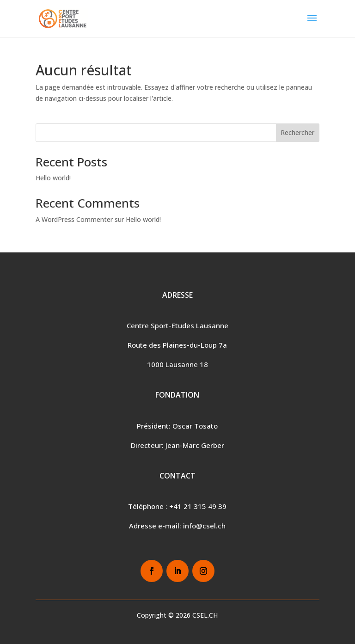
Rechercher (297, 132)
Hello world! (53, 178)
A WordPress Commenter (74, 219)
